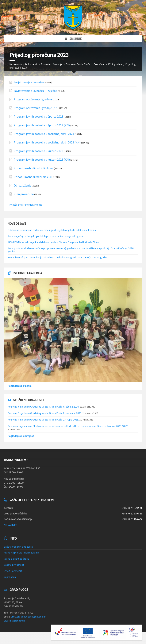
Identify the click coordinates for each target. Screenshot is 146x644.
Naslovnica (16, 64)
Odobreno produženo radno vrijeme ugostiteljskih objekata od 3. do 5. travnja (52, 230)
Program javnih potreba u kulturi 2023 (38, 151)
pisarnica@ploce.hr (15, 621)
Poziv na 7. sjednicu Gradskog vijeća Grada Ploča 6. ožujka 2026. (43, 407)
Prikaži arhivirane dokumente (26, 205)
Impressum (10, 577)
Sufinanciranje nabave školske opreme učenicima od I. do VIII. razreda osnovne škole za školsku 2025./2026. (68, 426)
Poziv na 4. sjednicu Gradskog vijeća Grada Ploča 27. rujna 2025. (43, 420)
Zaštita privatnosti (14, 565)
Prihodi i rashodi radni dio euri (33, 177)
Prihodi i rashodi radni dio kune (34, 168)
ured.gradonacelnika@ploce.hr (28, 617)
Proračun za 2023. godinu (108, 64)
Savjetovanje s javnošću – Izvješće (35, 91)
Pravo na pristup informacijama (21, 553)
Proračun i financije (52, 64)
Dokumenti (31, 64)
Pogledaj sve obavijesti (21, 436)
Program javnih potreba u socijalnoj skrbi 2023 (44, 134)
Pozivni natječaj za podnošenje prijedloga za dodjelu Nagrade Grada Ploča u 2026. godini (57, 257)
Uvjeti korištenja (13, 571)
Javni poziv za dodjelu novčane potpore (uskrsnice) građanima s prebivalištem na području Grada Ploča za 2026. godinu (71, 250)
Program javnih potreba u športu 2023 (38, 117)
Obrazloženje (22, 185)
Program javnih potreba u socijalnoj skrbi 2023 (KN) (47, 142)
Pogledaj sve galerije (20, 386)
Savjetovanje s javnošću (29, 82)
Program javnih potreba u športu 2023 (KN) (42, 125)
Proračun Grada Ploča (78, 64)
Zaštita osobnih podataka (18, 547)
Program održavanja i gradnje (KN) (36, 108)
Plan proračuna (24, 194)
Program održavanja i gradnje (33, 99)
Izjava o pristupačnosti (17, 559)
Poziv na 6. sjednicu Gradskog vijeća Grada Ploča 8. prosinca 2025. (45, 413)
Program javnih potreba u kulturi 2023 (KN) (42, 160)
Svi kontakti (10, 525)
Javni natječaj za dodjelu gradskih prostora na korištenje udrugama (46, 236)
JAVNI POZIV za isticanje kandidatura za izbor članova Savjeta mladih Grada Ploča (53, 242)
